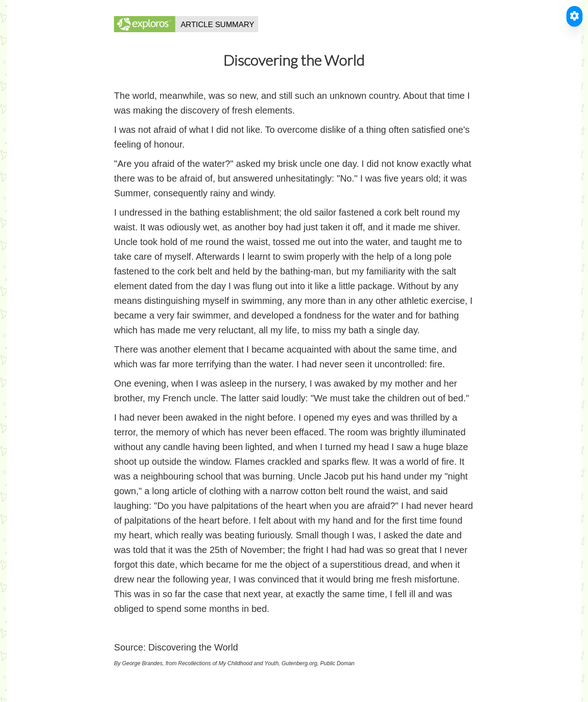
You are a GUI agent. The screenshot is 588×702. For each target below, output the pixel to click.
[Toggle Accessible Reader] (574, 16)
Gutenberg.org (299, 663)
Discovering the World (193, 647)
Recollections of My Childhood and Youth (229, 663)
